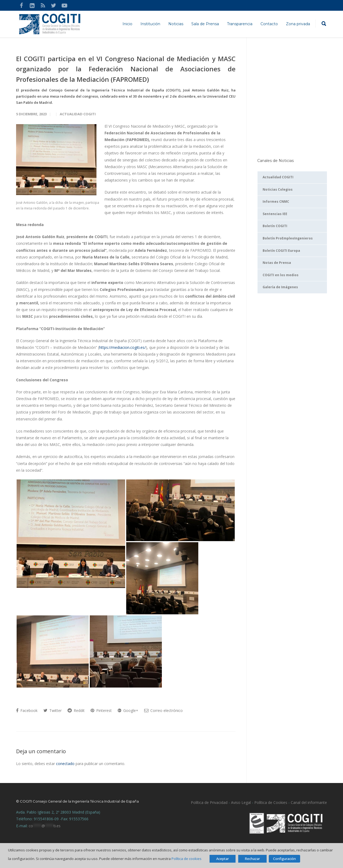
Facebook (27, 710)
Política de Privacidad (209, 802)
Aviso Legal (240, 802)
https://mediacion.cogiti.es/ (122, 347)
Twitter (53, 710)
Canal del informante (309, 802)
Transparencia (240, 24)
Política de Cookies (271, 802)
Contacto (269, 24)
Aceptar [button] (223, 859)
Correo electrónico (163, 710)
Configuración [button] (284, 859)
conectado (65, 764)
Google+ (128, 710)
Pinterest (101, 710)
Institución (150, 24)
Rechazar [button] (252, 859)
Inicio (127, 24)
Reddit (76, 710)
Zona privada (298, 24)
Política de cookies (187, 859)
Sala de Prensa (205, 24)
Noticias (176, 24)
